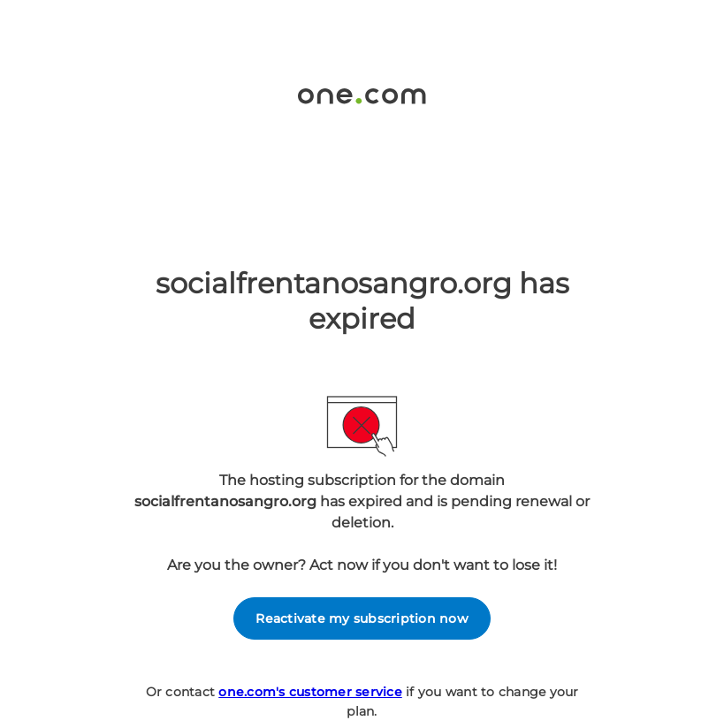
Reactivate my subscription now (362, 618)
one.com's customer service (310, 692)
